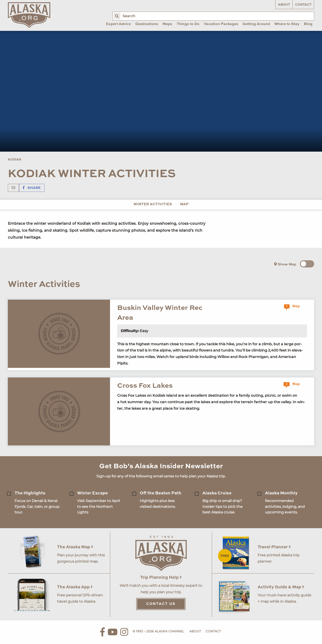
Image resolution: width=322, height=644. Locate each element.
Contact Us (161, 604)
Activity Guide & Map (281, 587)
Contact (303, 5)
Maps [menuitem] (167, 24)
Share (32, 188)
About (284, 5)
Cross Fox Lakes (145, 386)
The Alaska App (75, 587)
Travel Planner (274, 547)
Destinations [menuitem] (147, 24)
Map (184, 204)
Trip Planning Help (161, 577)
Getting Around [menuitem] (256, 24)
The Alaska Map (75, 547)
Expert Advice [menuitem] (118, 24)
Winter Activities (153, 204)
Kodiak (15, 160)
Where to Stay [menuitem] (287, 24)
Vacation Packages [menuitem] (221, 24)
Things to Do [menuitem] (188, 24)
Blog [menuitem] (308, 24)
